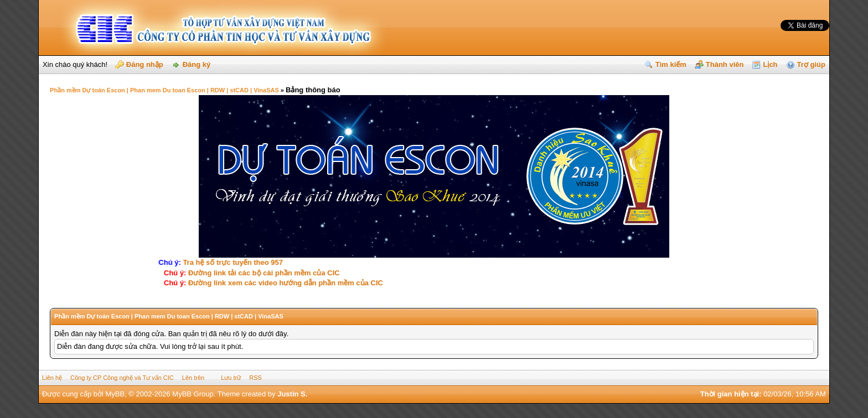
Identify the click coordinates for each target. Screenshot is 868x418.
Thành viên (725, 64)
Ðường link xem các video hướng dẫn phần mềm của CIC (285, 283)
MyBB (115, 394)
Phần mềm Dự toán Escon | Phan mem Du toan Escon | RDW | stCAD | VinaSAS (164, 90)
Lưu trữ (231, 378)
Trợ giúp (811, 64)
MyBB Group (193, 394)
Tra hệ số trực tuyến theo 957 (236, 262)
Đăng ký (197, 64)
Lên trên (193, 378)
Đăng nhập (145, 64)
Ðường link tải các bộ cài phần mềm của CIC (263, 273)
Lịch (770, 64)
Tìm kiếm (671, 64)
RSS (255, 378)
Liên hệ (52, 378)
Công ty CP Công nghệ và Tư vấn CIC (122, 378)
